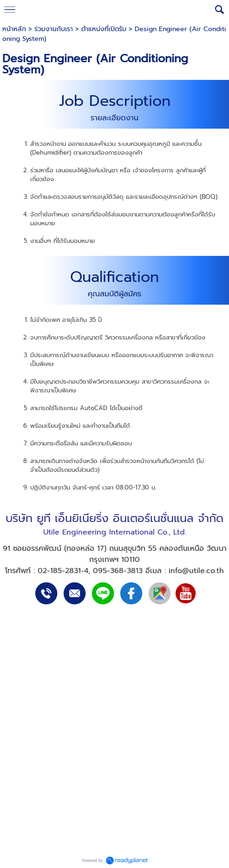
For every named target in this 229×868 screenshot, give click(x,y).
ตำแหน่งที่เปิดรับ (104, 29)
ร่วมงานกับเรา (54, 29)
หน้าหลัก (14, 29)
